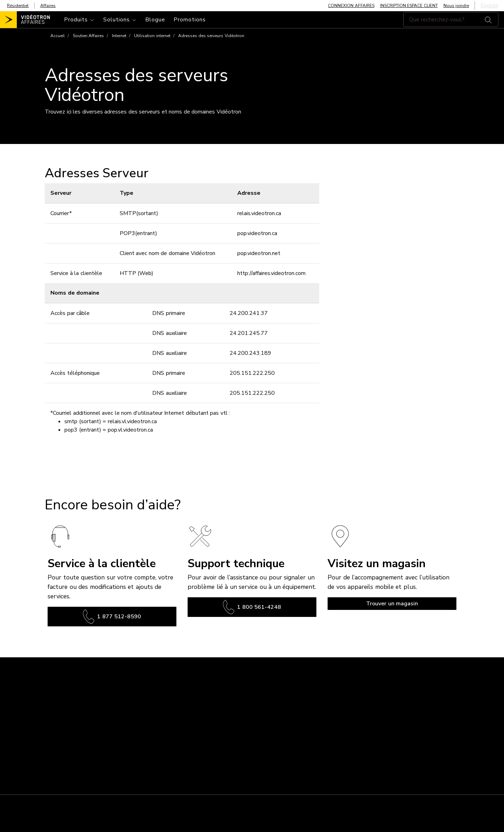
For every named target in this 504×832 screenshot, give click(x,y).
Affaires (48, 6)
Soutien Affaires (89, 36)
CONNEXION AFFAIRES (351, 6)
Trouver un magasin (392, 604)
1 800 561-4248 (252, 607)
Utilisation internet (152, 36)
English (489, 6)
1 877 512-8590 (112, 617)
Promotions (190, 20)
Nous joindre (456, 6)
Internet (119, 36)
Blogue (155, 20)
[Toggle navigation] (79, 20)
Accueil (58, 36)
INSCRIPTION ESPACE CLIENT (409, 6)
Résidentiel (18, 6)
